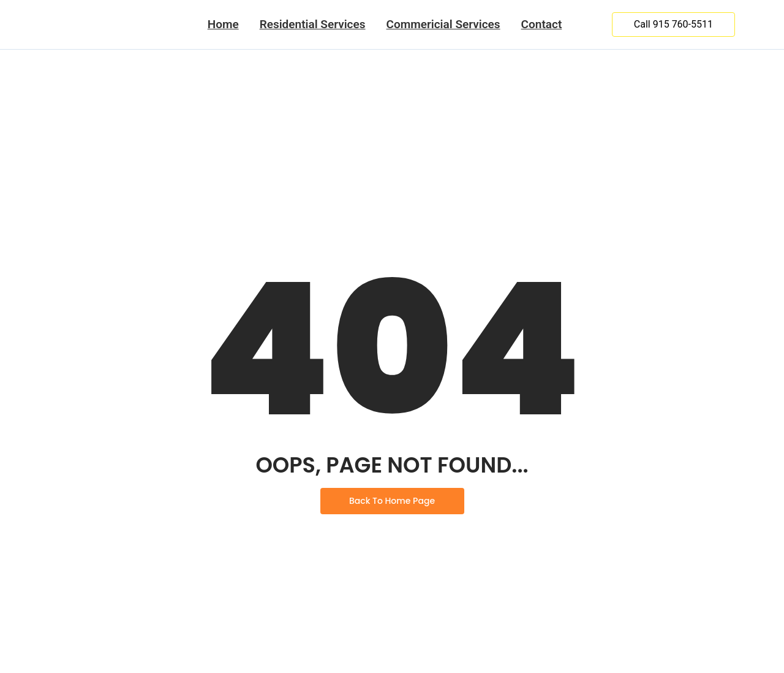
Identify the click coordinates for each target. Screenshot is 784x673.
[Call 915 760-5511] (673, 25)
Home (223, 24)
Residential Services (313, 24)
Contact (542, 24)
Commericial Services (443, 24)
